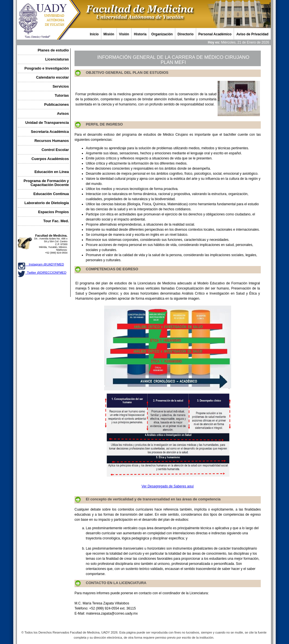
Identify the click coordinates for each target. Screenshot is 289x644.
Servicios (61, 86)
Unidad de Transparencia (47, 123)
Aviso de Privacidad (252, 34)
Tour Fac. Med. (56, 221)
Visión (124, 34)
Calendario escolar (52, 77)
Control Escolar (55, 150)
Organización (162, 34)
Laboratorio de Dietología (47, 203)
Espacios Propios (53, 212)
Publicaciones (57, 104)
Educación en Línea (52, 172)
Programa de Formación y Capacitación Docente (46, 183)
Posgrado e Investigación (47, 68)
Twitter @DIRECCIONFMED (46, 273)
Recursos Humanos (52, 141)
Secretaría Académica (50, 132)
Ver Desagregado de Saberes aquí (168, 486)
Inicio (94, 34)
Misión (109, 34)
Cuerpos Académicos (50, 159)
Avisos (63, 114)
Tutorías (62, 95)
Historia (140, 34)
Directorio (186, 34)
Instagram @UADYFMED (45, 264)
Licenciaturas (57, 59)
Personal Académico (215, 34)
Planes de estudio (53, 50)
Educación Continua (51, 194)
